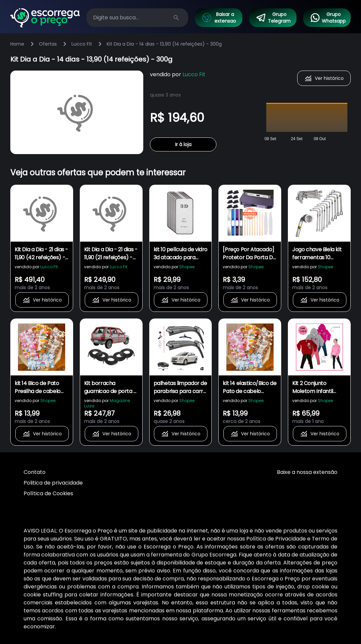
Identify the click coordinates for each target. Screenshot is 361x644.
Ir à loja (183, 144)
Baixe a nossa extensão (307, 472)
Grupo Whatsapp (328, 18)
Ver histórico (324, 78)
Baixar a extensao (219, 18)
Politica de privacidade (53, 483)
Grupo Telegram (273, 18)
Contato (35, 472)
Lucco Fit (82, 44)
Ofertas (48, 44)
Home (17, 44)
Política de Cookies (48, 493)
